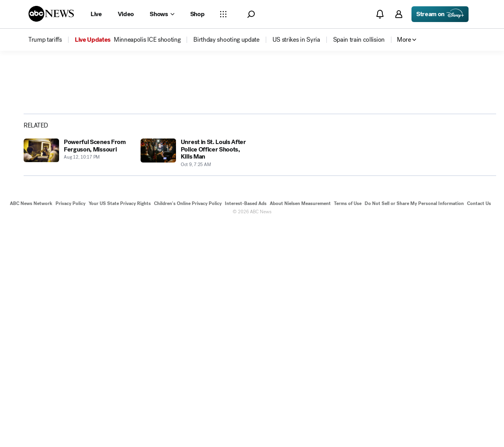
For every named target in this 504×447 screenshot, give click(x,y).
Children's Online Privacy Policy (188, 427)
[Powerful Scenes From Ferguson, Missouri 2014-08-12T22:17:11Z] (77, 377)
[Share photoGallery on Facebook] (409, 197)
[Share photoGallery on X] (430, 197)
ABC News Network (31, 427)
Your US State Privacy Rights (120, 427)
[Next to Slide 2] (358, 227)
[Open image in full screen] (359, 137)
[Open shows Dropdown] (162, 14)
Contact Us (479, 427)
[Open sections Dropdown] (223, 14)
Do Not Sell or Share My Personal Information (414, 427)
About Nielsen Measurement (300, 427)
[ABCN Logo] (51, 14)
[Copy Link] (471, 197)
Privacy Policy (70, 427)
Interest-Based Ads (246, 427)
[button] (251, 14)
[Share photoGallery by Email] (450, 197)
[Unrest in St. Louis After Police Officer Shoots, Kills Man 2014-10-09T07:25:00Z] (194, 377)
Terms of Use (348, 427)
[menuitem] (45, 40)
